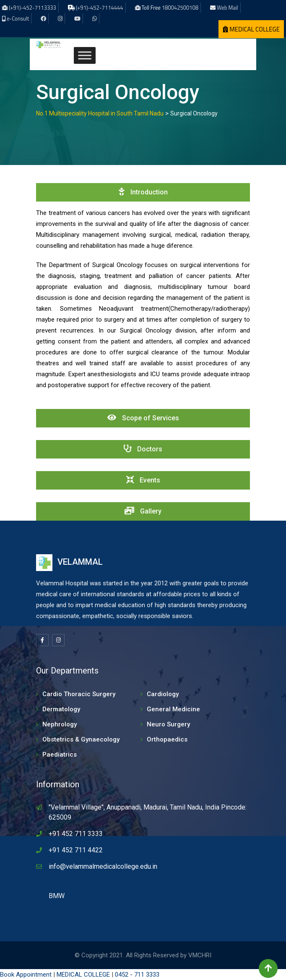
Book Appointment (26, 975)
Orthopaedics (167, 739)
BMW (57, 896)
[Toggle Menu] (85, 55)
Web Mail (227, 8)
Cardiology (163, 694)
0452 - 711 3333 (137, 975)
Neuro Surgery (168, 724)
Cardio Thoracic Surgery (79, 694)
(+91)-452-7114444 (100, 8)
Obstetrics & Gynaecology (81, 739)
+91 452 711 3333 (76, 834)
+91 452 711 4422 (76, 850)
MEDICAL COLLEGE (251, 29)
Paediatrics (60, 755)
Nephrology (60, 724)
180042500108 (180, 8)
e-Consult (18, 18)
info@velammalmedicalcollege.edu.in (103, 866)
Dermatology (61, 709)
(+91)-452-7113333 (32, 8)
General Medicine (173, 709)
